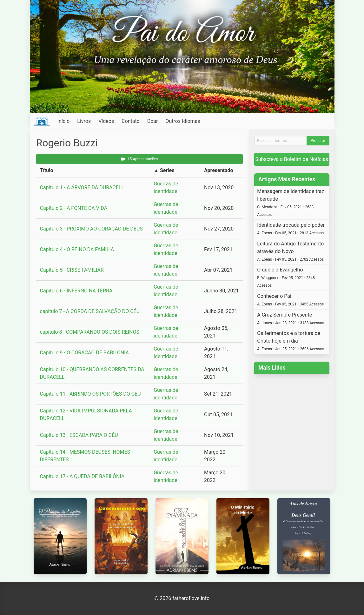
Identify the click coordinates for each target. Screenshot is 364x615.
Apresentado (219, 170)
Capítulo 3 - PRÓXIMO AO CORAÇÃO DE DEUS (91, 229)
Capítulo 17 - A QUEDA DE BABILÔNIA (82, 476)
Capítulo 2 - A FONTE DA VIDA (74, 208)
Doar (153, 121)
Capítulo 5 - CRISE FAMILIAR (72, 270)
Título (47, 170)
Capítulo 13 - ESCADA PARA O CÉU (79, 435)
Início (64, 121)
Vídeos (106, 121)
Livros (84, 121)
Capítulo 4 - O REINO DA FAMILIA (77, 249)
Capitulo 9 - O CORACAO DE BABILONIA (84, 353)
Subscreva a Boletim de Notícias (292, 159)
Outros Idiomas (183, 121)
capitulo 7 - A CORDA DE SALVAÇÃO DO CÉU (90, 311)
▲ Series (164, 170)
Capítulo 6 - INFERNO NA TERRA (76, 291)
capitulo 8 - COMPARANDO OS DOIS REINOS (90, 332)
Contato (131, 121)
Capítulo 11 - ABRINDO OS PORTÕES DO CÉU (90, 394)
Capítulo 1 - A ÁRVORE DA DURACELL (82, 187)
